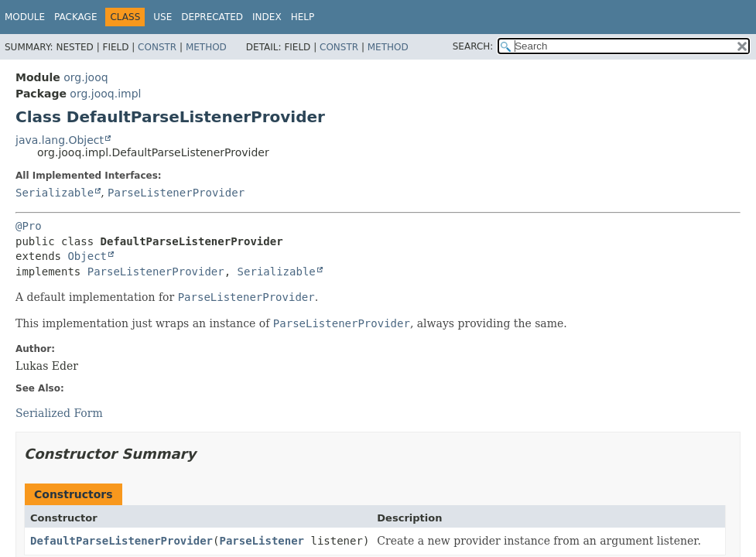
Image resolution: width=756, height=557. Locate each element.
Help (303, 17)
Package (75, 17)
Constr (157, 47)
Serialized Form (59, 413)
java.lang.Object (60, 140)
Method (206, 47)
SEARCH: (473, 46)
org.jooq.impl (105, 94)
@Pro (29, 226)
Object (87, 256)
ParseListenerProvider (176, 193)
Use (162, 17)
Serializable (55, 193)
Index (267, 17)
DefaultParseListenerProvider (121, 541)
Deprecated (212, 17)
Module (25, 17)
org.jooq (86, 77)
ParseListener (262, 541)
